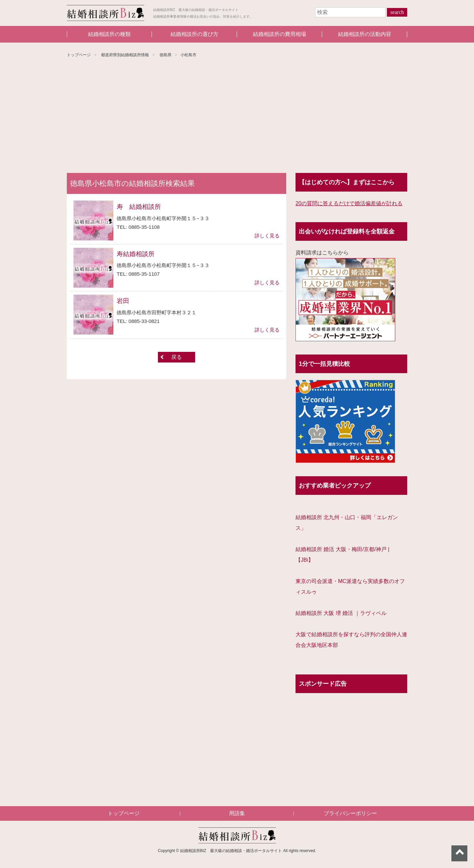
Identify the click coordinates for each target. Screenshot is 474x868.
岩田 (123, 301)
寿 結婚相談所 (139, 207)
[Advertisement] (237, 116)
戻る (177, 357)
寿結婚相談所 (136, 254)
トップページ (79, 55)
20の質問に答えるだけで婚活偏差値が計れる (349, 203)
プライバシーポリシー (350, 813)
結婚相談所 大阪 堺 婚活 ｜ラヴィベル (341, 613)
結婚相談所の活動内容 (365, 34)
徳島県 (166, 55)
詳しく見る (267, 236)
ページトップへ (459, 853)
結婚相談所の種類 (109, 34)
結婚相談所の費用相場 (280, 34)
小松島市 (188, 55)
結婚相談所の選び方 (194, 34)
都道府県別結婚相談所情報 (125, 55)
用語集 (237, 813)
